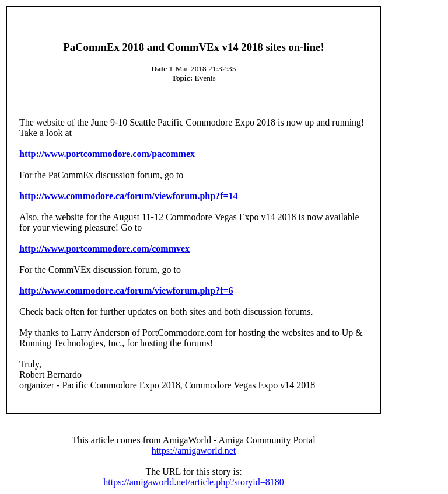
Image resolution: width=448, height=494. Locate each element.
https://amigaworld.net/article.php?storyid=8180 (193, 482)
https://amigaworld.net (194, 450)
